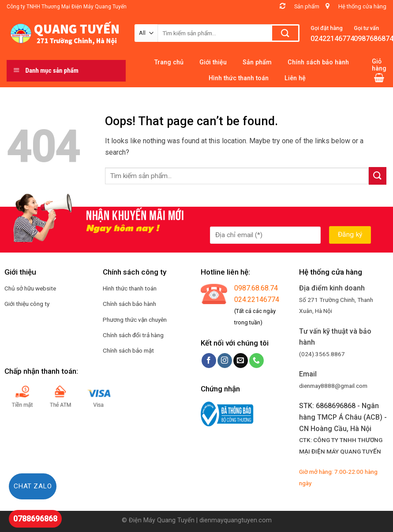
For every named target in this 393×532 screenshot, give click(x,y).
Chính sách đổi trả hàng (133, 335)
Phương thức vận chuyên (135, 320)
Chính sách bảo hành (129, 304)
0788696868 (35, 519)
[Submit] (378, 176)
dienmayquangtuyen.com (236, 520)
